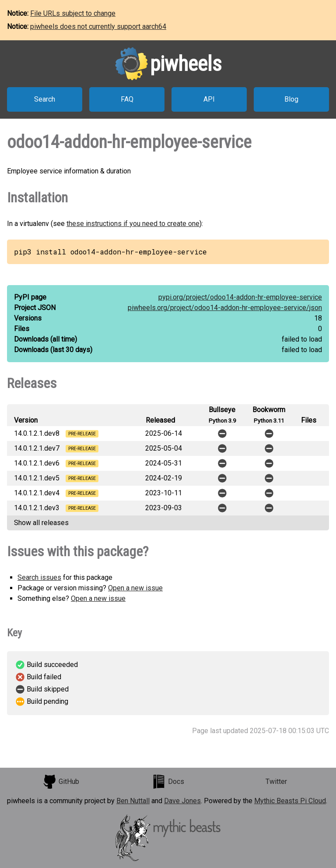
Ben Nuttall (133, 801)
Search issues (39, 577)
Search (45, 99)
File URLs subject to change (73, 13)
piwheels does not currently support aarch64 (98, 26)
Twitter (276, 782)
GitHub (61, 782)
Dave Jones (182, 801)
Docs (168, 782)
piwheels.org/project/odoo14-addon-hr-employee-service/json (225, 308)
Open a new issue (135, 588)
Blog (291, 99)
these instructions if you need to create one (133, 224)
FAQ (127, 99)
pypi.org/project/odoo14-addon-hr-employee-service (240, 297)
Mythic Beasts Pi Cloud (290, 801)
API (209, 99)
